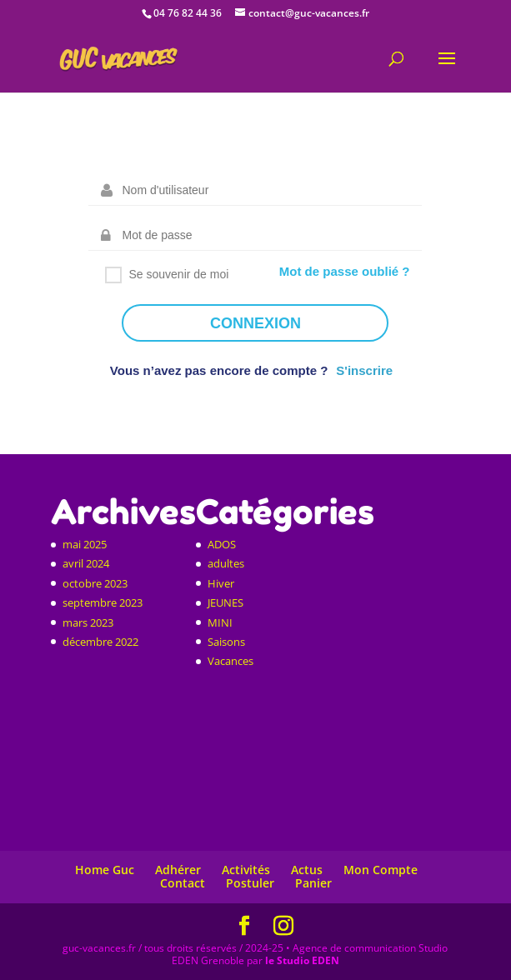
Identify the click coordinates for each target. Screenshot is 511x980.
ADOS (222, 544)
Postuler (250, 883)
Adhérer (178, 870)
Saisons (226, 642)
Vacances (230, 661)
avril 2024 (86, 563)
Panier (313, 883)
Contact (183, 883)
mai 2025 (85, 544)
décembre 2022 (100, 642)
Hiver (221, 583)
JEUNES (225, 602)
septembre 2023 (103, 602)
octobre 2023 (95, 583)
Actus (307, 870)
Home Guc (105, 870)
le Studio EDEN (302, 960)
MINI (220, 622)
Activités (246, 870)
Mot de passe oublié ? (345, 271)
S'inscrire (364, 370)
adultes (226, 563)
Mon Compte (381, 870)
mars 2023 (88, 622)
